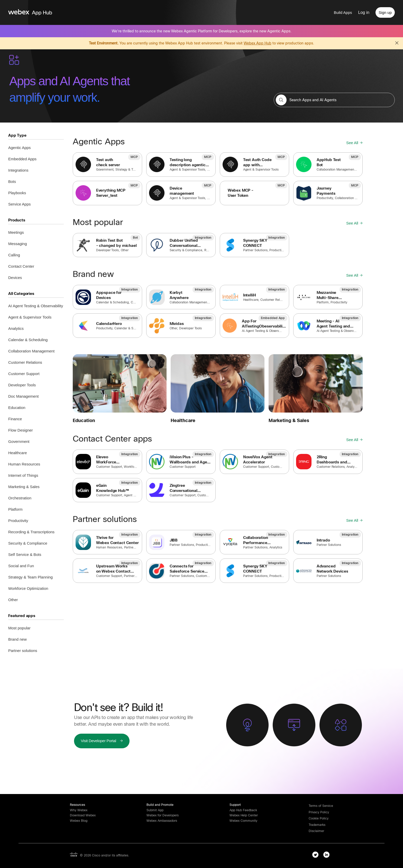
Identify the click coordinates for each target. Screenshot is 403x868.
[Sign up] (385, 12)
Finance (15, 419)
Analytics (16, 328)
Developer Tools (22, 385)
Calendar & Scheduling (28, 340)
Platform (15, 509)
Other (13, 600)
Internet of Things (23, 475)
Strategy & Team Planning (30, 577)
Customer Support (24, 374)
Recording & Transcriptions (31, 532)
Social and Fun (21, 566)
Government (19, 441)
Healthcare (18, 453)
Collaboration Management (31, 351)
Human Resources (24, 464)
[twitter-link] (317, 856)
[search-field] (334, 100)
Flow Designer (21, 430)
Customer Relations (25, 362)
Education (17, 408)
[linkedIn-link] (328, 856)
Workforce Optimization (28, 588)
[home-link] (40, 12)
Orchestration (20, 498)
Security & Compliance (28, 543)
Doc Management (23, 396)
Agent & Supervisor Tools (30, 317)
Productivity (18, 521)
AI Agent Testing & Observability (36, 306)
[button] (281, 100)
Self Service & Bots (25, 554)
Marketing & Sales (24, 487)
